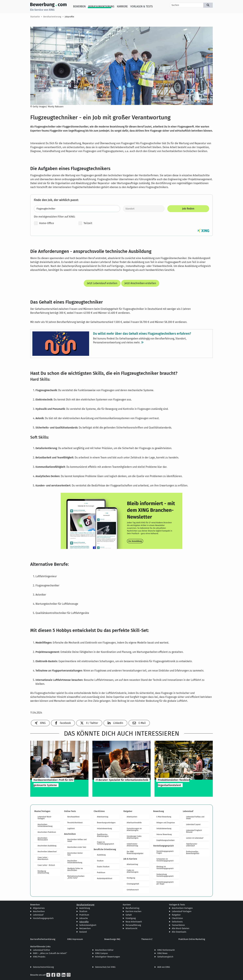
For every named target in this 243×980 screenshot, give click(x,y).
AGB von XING (164, 967)
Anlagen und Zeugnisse (166, 823)
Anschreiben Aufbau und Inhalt (77, 840)
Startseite (35, 17)
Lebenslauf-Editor (42, 950)
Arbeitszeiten (132, 817)
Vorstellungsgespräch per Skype (165, 883)
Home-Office (44, 223)
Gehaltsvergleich (165, 957)
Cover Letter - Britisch (46, 865)
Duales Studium (103, 867)
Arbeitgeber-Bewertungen (108, 957)
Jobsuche (84, 918)
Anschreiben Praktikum (47, 832)
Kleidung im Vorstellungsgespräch (165, 867)
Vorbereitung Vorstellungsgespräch (165, 875)
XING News (162, 953)
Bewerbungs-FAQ (112, 939)
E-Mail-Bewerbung (164, 817)
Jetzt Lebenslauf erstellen (102, 283)
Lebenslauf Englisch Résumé (194, 831)
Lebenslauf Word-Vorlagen (45, 818)
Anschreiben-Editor (104, 950)
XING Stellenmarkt (166, 950)
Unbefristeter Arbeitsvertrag (132, 845)
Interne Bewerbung (164, 834)
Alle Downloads (179, 932)
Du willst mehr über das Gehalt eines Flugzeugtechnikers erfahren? (142, 333)
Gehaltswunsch (133, 890)
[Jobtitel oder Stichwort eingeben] (77, 209)
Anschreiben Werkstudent (43, 839)
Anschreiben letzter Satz (75, 854)
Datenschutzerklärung (43, 967)
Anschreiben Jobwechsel (47, 852)
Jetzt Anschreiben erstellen (140, 283)
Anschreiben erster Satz (77, 847)
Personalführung (133, 925)
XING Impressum (75, 939)
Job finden (188, 209)
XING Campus (101, 953)
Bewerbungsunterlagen (106, 823)
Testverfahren (178, 925)
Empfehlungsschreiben (165, 840)
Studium (100, 861)
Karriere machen (133, 911)
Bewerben (79, 6)
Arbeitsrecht (131, 928)
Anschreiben (39, 911)
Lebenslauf (38, 915)
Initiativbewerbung (104, 828)
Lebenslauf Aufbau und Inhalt (195, 818)
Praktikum (101, 872)
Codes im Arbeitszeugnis (133, 871)
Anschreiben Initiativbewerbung (45, 825)
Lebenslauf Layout (193, 824)
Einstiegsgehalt (133, 884)
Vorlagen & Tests (142, 6)
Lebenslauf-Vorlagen (182, 911)
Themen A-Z (147, 939)
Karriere (122, 6)
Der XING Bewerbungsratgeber (135, 852)
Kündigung (131, 878)
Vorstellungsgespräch (43, 918)
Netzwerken (85, 928)
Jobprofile (69, 17)
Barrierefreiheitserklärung (43, 939)
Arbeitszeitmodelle (134, 823)
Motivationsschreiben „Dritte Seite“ (76, 877)
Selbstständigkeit (88, 925)
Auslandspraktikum (105, 878)
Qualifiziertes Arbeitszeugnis (103, 835)
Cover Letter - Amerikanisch (43, 858)
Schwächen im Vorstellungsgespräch (165, 860)
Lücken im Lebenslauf (195, 838)
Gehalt (129, 915)
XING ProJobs (39, 957)
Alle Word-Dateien (181, 928)
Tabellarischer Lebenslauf (192, 845)
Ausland (83, 932)
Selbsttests (177, 922)
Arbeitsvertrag (103, 817)
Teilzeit (85, 223)
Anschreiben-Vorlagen (182, 908)
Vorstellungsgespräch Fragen (165, 852)
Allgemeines (39, 908)
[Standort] (144, 209)
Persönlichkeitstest (75, 823)
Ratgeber (176, 915)
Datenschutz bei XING (105, 967)
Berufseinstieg (132, 908)
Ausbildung (101, 855)
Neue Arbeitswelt (134, 922)
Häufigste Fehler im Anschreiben (75, 869)
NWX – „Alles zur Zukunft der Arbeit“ (50, 953)
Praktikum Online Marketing (192, 939)
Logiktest (71, 828)
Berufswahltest (73, 817)
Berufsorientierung (101, 6)
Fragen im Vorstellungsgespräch (105, 843)
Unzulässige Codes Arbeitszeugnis (134, 837)
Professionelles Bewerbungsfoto (193, 852)
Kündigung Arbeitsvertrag (43, 872)
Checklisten (177, 918)
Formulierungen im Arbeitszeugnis (134, 829)
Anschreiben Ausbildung (47, 846)
